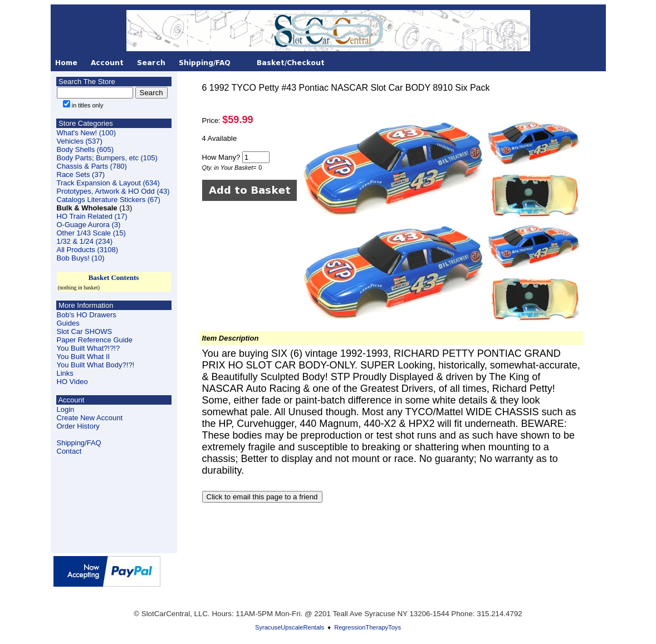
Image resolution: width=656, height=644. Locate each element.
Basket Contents (114, 277)
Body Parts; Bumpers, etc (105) (107, 158)
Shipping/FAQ (79, 443)
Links (65, 373)
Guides (68, 323)
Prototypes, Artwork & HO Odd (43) (113, 191)
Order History (78, 426)
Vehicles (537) (80, 141)
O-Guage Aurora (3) (89, 225)
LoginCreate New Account (90, 414)
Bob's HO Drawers (87, 315)
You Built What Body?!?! (96, 365)
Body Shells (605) (85, 149)
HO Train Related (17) (92, 216)
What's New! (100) (87, 133)
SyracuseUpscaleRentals (290, 627)
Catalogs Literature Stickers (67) (109, 200)
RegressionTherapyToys (368, 627)
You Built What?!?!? (89, 348)
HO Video (72, 382)
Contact (69, 451)
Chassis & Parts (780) (92, 166)
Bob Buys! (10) (81, 258)
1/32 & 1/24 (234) (85, 241)
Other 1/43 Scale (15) (91, 233)
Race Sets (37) (81, 174)
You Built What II (84, 357)
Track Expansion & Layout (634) (108, 183)
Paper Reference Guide (95, 340)
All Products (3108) (88, 250)
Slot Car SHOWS (85, 331)
